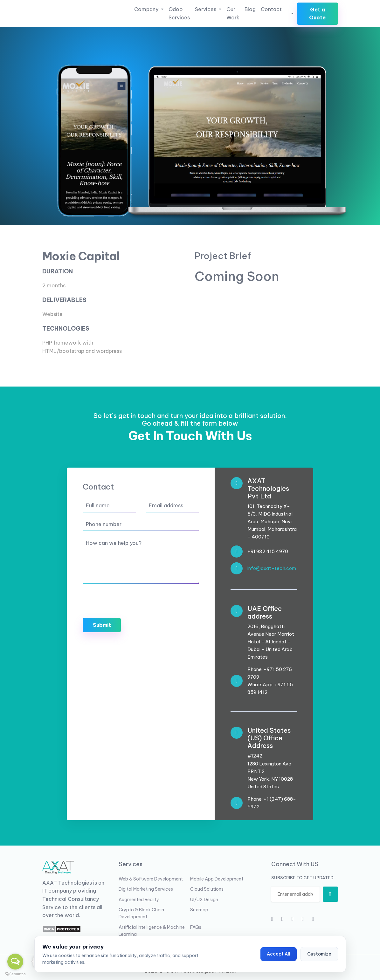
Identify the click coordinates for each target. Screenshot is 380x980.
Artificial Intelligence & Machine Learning (152, 931)
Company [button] (147, 9)
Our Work (233, 13)
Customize (319, 954)
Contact (271, 9)
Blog (250, 9)
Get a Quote (317, 14)
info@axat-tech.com (272, 568)
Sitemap (199, 910)
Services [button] (206, 9)
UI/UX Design (204, 900)
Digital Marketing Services (146, 889)
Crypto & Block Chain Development (141, 913)
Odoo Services (179, 13)
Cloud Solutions (207, 889)
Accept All (279, 954)
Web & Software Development (151, 879)
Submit (102, 625)
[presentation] (131, 601)
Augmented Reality (139, 900)
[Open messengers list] (15, 962)
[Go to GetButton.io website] (15, 974)
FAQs (196, 927)
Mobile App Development (217, 879)
